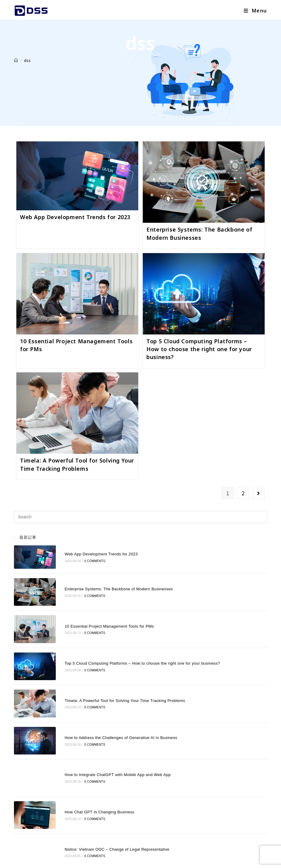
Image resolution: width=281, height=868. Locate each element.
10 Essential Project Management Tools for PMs (98, 611)
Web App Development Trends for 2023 (75, 217)
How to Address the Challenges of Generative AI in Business (110, 703)
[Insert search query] (140, 517)
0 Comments (84, 558)
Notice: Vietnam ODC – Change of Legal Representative (106, 796)
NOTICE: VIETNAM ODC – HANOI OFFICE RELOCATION (108, 827)
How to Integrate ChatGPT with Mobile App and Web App (107, 734)
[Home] (16, 60)
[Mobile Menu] (255, 11)
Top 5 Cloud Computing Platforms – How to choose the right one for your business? (199, 349)
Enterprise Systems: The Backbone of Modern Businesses (108, 580)
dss (27, 60)
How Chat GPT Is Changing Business (89, 765)
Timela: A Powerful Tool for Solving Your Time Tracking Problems (114, 673)
